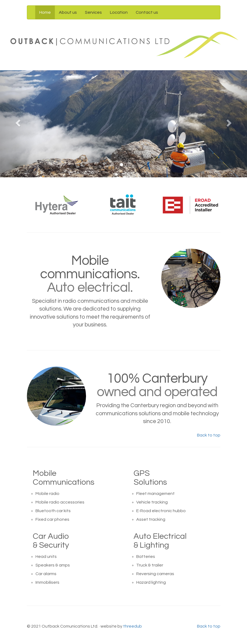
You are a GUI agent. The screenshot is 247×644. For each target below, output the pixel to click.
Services (93, 12)
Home (45, 12)
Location (119, 12)
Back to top (209, 435)
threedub (133, 626)
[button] (19, 124)
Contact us (147, 12)
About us (68, 12)
